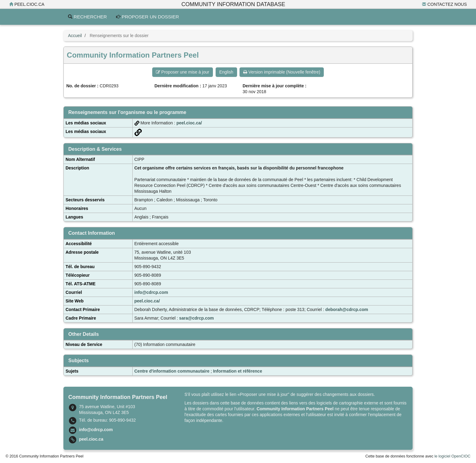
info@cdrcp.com (151, 292)
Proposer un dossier (148, 17)
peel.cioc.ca (27, 4)
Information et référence (237, 371)
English (226, 72)
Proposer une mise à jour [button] (183, 72)
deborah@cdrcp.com (347, 309)
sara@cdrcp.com (196, 318)
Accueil (75, 36)
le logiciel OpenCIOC (452, 456)
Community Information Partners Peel (295, 409)
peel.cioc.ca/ (189, 123)
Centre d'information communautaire (172, 371)
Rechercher (87, 17)
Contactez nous (444, 4)
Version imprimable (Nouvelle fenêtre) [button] (282, 72)
